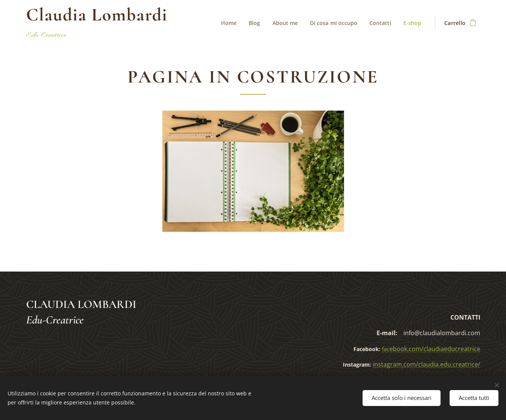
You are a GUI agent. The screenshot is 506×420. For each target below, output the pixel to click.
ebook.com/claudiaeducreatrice (431, 349)
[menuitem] (227, 23)
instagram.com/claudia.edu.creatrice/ (427, 364)
